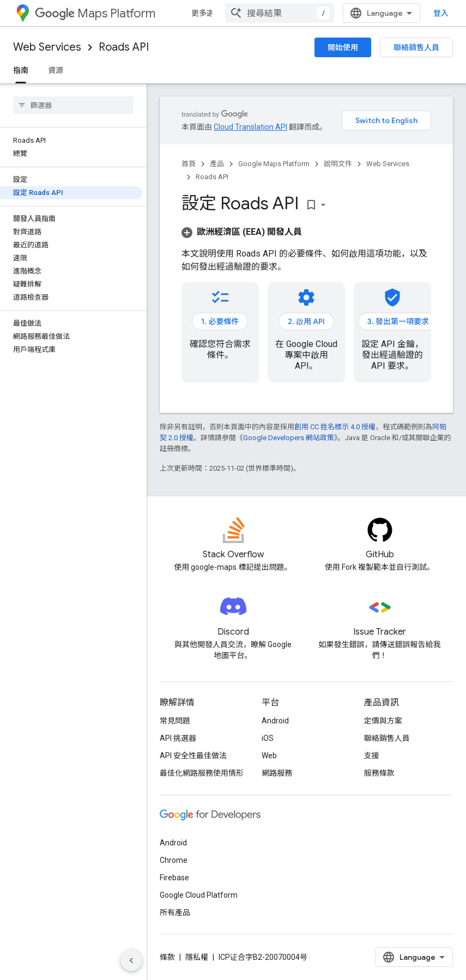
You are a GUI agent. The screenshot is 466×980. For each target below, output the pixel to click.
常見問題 (175, 721)
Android (275, 721)
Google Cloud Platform (199, 895)
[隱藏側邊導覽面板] (131, 960)
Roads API (124, 47)
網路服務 (277, 773)
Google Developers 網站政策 (289, 438)
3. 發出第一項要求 (398, 321)
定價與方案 (383, 721)
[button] (242, 232)
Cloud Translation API (250, 127)
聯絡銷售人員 (416, 47)
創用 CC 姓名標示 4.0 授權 (335, 427)
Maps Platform (95, 13)
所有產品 (175, 912)
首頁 (189, 164)
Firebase (174, 878)
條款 (167, 957)
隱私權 (197, 957)
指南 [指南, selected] (21, 70)
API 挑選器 (178, 738)
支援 (372, 756)
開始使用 (343, 47)
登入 (441, 13)
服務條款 (379, 773)
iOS (268, 738)
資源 (56, 70)
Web (269, 756)
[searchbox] (73, 105)
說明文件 (338, 164)
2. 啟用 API (306, 321)
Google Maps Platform (274, 164)
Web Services (47, 47)
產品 (217, 164)
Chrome (174, 860)
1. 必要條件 (220, 321)
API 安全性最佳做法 (193, 756)
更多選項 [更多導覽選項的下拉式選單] (207, 13)
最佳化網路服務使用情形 (202, 773)
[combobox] (280, 13)
